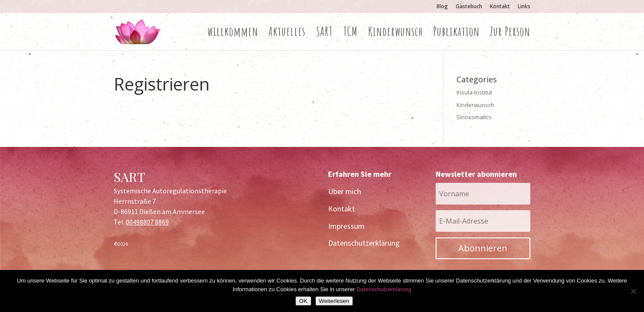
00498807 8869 (147, 222)
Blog (442, 7)
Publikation (456, 34)
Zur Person (510, 34)
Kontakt (500, 7)
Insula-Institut (474, 92)
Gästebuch (469, 7)
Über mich (345, 191)
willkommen (233, 34)
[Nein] (633, 291)
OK (303, 301)
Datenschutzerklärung (364, 243)
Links (524, 7)
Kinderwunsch (395, 34)
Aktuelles (287, 34)
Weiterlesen (334, 301)
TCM (350, 34)
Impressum (346, 226)
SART (324, 34)
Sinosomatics (474, 117)
